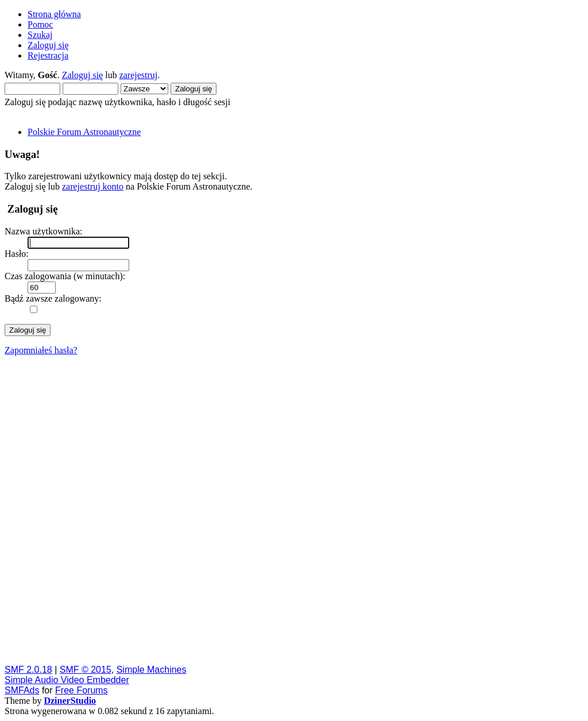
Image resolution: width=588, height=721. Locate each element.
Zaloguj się (83, 75)
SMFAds (22, 690)
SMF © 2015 (86, 670)
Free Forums (82, 690)
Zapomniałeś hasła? (41, 350)
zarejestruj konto (93, 186)
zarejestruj (139, 75)
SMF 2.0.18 (28, 670)
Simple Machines (152, 670)
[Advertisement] (294, 510)
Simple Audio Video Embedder (67, 680)
